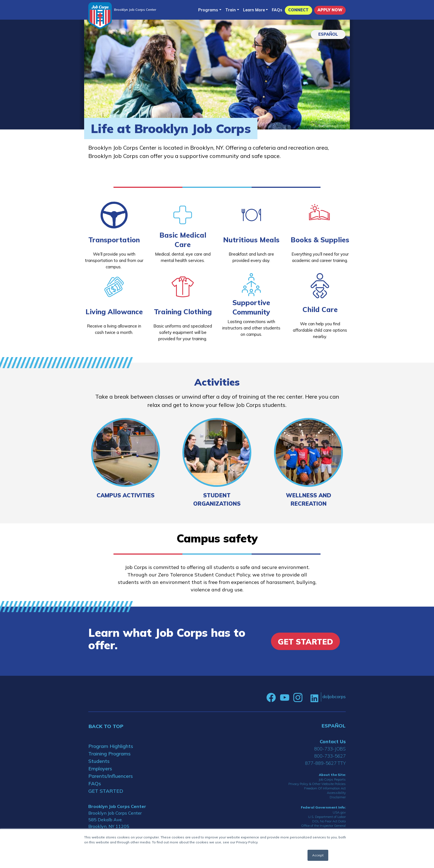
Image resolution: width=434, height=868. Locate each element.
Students (99, 761)
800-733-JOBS (330, 749)
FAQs (277, 10)
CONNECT (298, 10)
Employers (100, 769)
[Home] (100, 16)
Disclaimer (338, 797)
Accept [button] (318, 855)
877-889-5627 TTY (325, 763)
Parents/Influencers (111, 776)
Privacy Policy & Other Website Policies (317, 784)
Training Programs (109, 754)
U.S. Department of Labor (327, 817)
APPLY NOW (330, 10)
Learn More (254, 10)
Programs (208, 10)
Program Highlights (111, 746)
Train (231, 10)
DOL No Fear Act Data (329, 821)
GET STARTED (106, 791)
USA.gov (339, 812)
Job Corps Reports (332, 779)
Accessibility (336, 793)
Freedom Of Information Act (325, 788)
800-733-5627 (330, 756)
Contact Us (333, 741)
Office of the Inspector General (323, 826)
